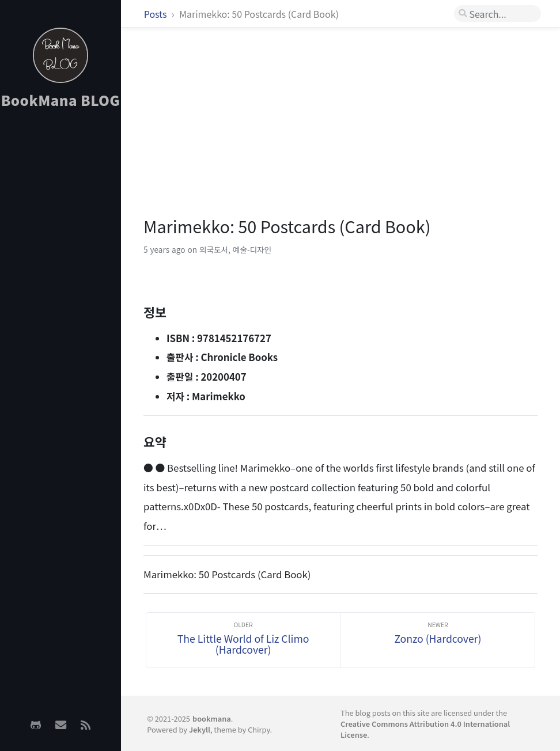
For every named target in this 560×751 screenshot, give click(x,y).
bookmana (212, 718)
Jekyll (200, 729)
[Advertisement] (60, 300)
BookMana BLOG (61, 100)
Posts (156, 14)
